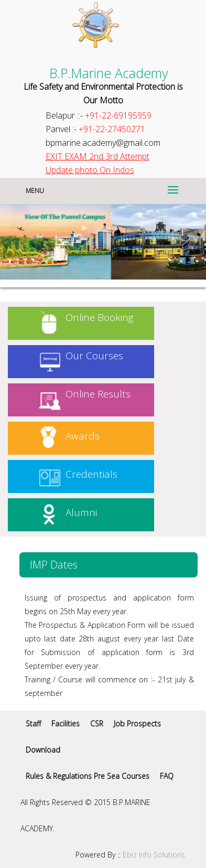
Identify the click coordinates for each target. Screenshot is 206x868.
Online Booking (100, 317)
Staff (33, 724)
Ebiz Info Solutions (154, 855)
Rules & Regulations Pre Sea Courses (88, 776)
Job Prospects (137, 724)
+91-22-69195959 (118, 115)
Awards (83, 436)
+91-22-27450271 (112, 129)
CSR (97, 724)
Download (43, 750)
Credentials (91, 474)
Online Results (98, 394)
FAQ (167, 776)
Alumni (81, 512)
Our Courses (94, 356)
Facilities (66, 724)
